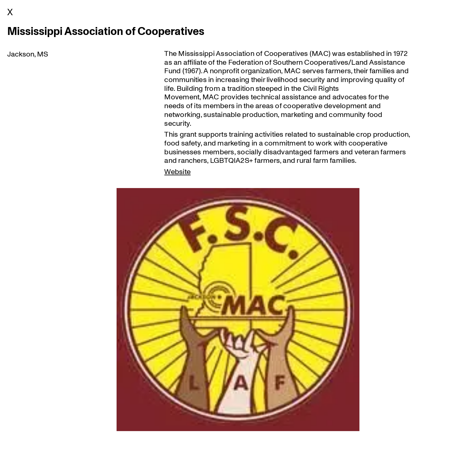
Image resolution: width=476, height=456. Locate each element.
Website (177, 171)
